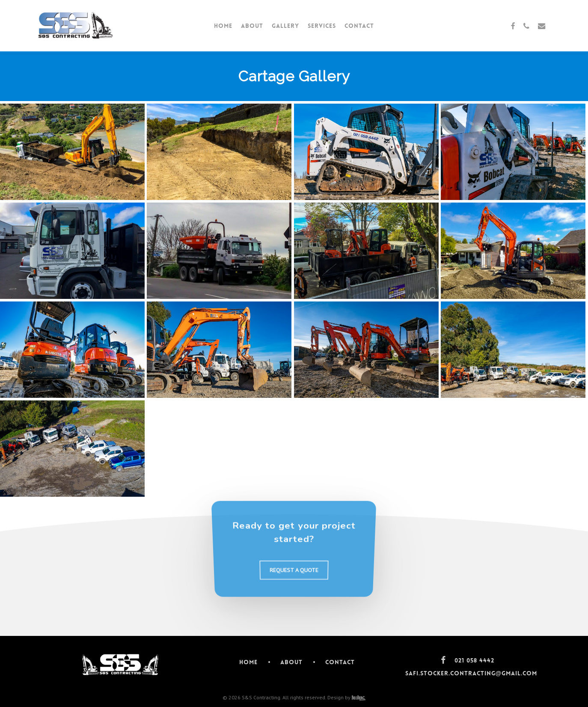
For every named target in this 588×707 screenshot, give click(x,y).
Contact (340, 662)
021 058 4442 (474, 660)
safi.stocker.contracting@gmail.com (471, 673)
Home (248, 662)
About (291, 662)
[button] (294, 576)
